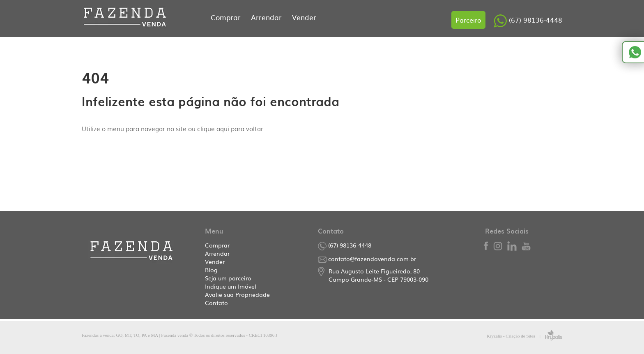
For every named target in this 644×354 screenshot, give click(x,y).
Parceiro (468, 20)
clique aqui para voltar (230, 128)
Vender (304, 17)
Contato (216, 303)
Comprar (227, 17)
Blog (211, 270)
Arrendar (267, 17)
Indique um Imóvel (231, 286)
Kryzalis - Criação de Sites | (524, 336)
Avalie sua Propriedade (237, 294)
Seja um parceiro (228, 278)
